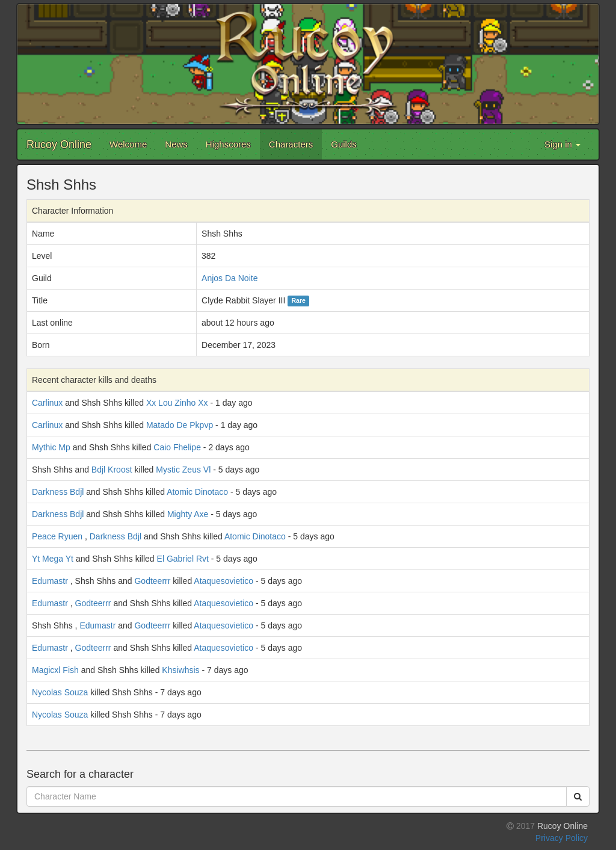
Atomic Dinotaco (197, 492)
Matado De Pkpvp (180, 425)
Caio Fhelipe (177, 447)
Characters (291, 144)
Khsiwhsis (180, 670)
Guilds (344, 144)
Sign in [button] (562, 144)
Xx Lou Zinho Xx (177, 403)
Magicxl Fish (55, 670)
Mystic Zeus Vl (183, 470)
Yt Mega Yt (53, 559)
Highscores (228, 144)
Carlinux (47, 403)
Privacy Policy (562, 838)
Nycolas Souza (60, 692)
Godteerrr (152, 581)
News (176, 144)
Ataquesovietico (223, 581)
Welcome (128, 144)
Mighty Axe (188, 514)
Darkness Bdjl (58, 492)
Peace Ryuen (57, 536)
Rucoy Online (59, 144)
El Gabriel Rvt (183, 559)
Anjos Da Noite (229, 278)
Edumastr (50, 581)
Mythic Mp (51, 447)
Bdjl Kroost (112, 470)
